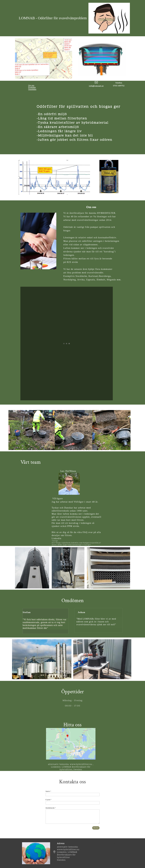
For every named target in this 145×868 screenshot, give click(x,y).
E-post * (48, 800)
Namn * (48, 791)
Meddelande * (51, 808)
